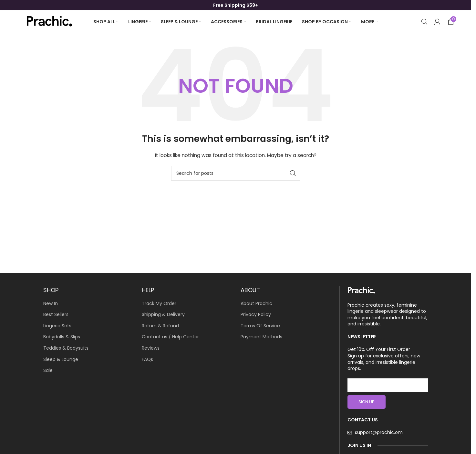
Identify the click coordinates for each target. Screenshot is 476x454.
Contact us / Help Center (170, 337)
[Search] (424, 22)
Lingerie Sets (57, 326)
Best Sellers (56, 315)
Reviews (151, 348)
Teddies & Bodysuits (66, 348)
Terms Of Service (260, 326)
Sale (48, 370)
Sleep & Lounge (61, 359)
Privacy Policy (256, 315)
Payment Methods (261, 337)
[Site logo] (49, 21)
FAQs (147, 359)
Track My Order (159, 304)
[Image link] (361, 290)
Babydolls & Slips (62, 337)
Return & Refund (160, 326)
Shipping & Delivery (163, 315)
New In (51, 304)
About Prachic (256, 304)
